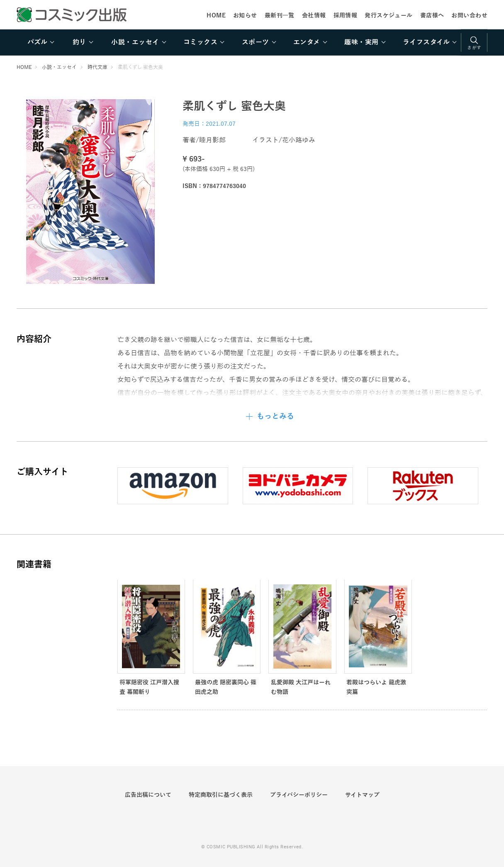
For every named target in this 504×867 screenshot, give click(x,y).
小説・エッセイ (135, 42)
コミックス (200, 42)
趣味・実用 (361, 42)
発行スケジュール (388, 15)
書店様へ (432, 15)
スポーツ (256, 42)
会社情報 (314, 15)
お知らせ (245, 15)
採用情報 (346, 15)
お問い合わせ (469, 15)
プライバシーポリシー (299, 795)
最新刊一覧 (280, 15)
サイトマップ (362, 795)
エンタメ (307, 42)
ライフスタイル (426, 42)
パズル (37, 42)
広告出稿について (148, 795)
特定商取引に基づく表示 (221, 795)
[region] (252, 42)
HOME (216, 15)
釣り (79, 42)
